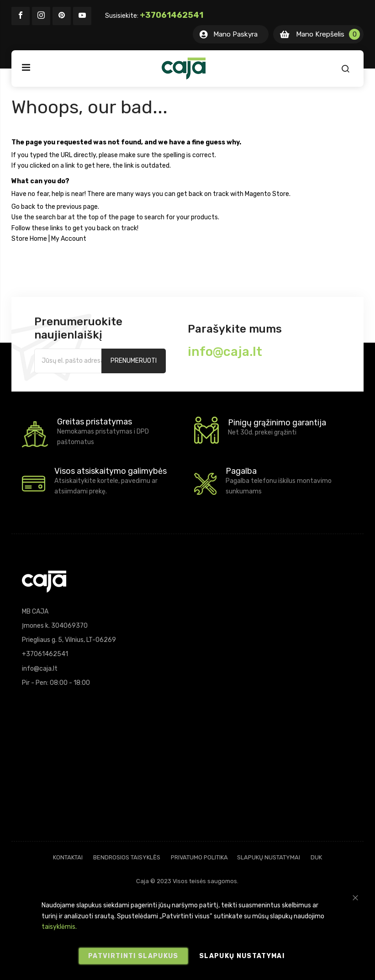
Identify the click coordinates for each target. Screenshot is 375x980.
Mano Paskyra (235, 34)
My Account (69, 239)
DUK (316, 857)
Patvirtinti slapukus (133, 956)
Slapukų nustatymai (269, 857)
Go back (23, 207)
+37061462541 (172, 15)
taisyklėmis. (59, 927)
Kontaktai (68, 857)
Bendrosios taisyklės (127, 857)
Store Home (29, 239)
